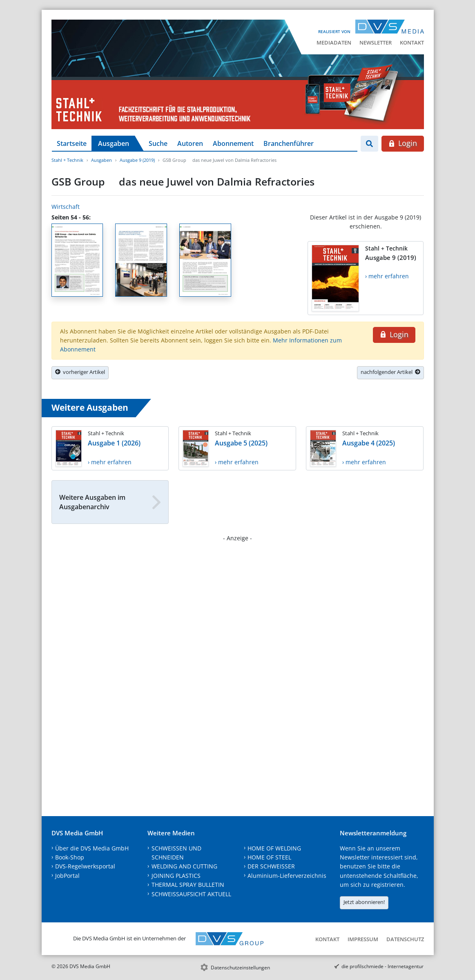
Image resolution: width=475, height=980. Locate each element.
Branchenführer (289, 143)
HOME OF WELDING (274, 848)
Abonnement (233, 143)
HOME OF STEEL (269, 857)
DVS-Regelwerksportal (85, 866)
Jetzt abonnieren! (364, 902)
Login (403, 143)
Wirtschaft (66, 207)
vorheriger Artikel (80, 372)
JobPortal (67, 876)
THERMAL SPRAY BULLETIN (188, 885)
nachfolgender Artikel (390, 372)
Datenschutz (405, 939)
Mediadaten (334, 43)
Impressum (363, 939)
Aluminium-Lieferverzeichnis (287, 876)
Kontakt (412, 43)
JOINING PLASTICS (176, 876)
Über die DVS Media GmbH (92, 848)
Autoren (190, 143)
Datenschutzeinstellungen (240, 968)
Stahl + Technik (67, 160)
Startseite (72, 143)
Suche (158, 143)
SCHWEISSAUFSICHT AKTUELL (191, 894)
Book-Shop (70, 857)
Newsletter (376, 43)
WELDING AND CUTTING (184, 866)
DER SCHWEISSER (271, 866)
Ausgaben (114, 143)
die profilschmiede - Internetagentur (382, 966)
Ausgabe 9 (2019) (137, 160)
